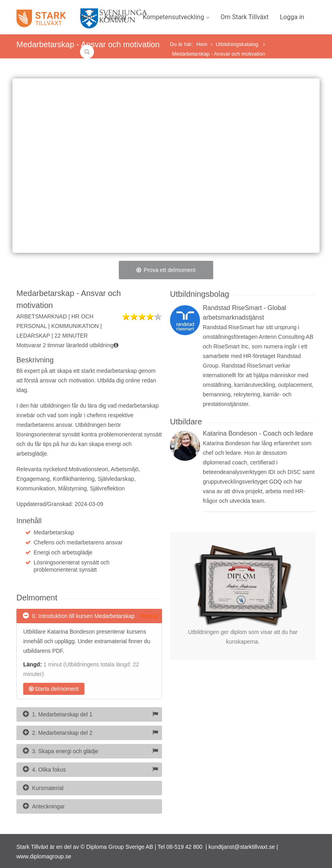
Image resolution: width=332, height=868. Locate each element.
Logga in (292, 17)
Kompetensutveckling (176, 17)
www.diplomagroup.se (44, 856)
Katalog (118, 17)
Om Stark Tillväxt (244, 17)
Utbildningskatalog (238, 44)
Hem (86, 17)
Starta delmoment (54, 689)
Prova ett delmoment (166, 270)
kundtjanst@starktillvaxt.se (242, 847)
